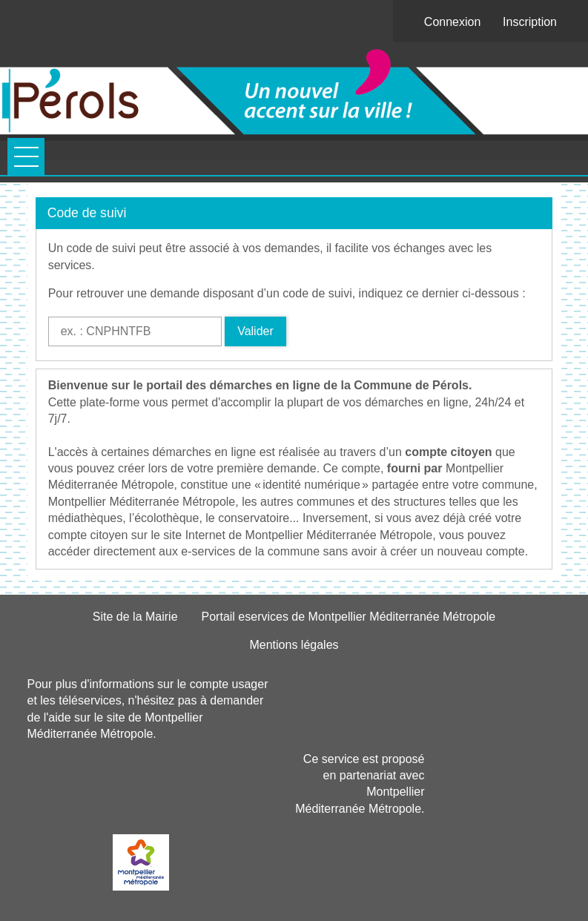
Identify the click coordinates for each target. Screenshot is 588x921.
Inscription (530, 22)
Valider (255, 331)
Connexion (453, 22)
